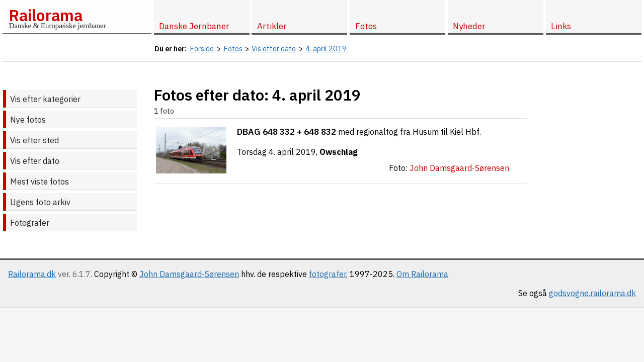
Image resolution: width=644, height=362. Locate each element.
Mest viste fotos (39, 182)
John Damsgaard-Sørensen (189, 274)
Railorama (46, 15)
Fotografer (30, 223)
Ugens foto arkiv (40, 202)
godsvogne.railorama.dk (592, 293)
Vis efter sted (34, 140)
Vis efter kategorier (45, 99)
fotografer (328, 274)
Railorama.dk (32, 274)
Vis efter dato (35, 161)
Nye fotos (28, 120)
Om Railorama (422, 274)
